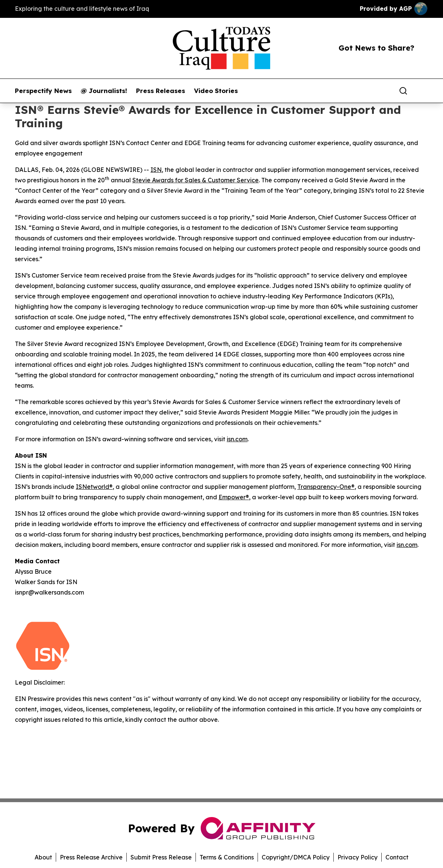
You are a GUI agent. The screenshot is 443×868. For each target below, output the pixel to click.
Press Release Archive (91, 857)
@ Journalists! (104, 91)
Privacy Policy (358, 857)
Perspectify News (43, 91)
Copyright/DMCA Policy (296, 857)
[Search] (403, 91)
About (43, 857)
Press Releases (161, 91)
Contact (397, 857)
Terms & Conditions (227, 857)
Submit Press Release (161, 857)
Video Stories (216, 91)
